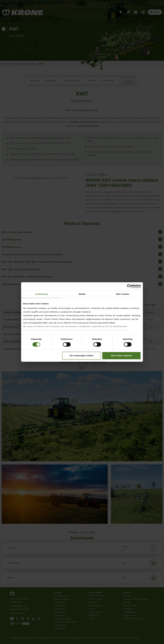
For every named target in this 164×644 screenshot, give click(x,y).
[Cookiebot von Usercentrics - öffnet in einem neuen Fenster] (129, 286)
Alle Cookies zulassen (122, 356)
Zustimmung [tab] (41, 294)
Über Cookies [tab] (123, 294)
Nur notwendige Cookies (82, 356)
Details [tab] (82, 294)
